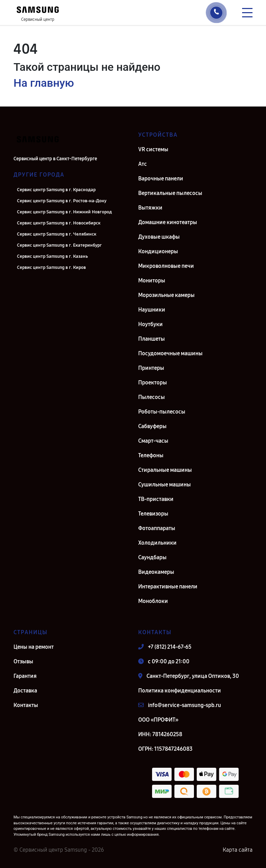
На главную (44, 83)
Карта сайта (238, 850)
